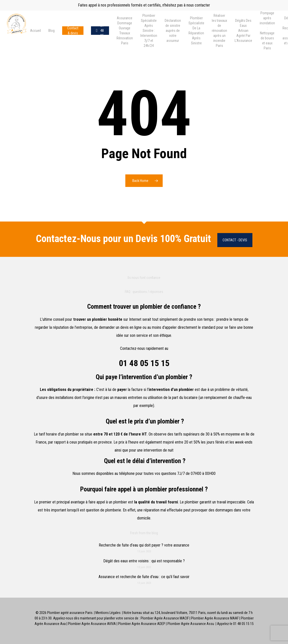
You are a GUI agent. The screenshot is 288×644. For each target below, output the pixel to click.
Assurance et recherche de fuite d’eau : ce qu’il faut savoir (144, 577)
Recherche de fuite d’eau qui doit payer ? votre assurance (144, 545)
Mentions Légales (108, 613)
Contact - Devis (235, 240)
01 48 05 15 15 (144, 363)
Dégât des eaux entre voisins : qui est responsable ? (144, 561)
